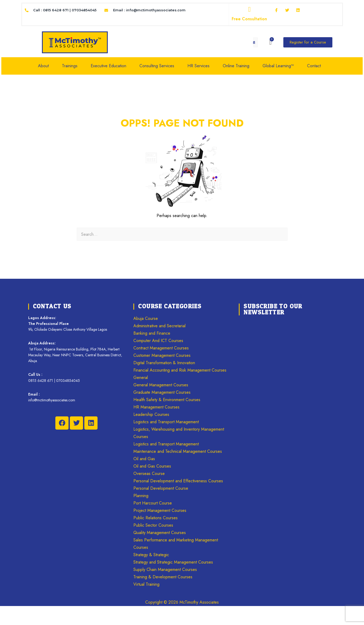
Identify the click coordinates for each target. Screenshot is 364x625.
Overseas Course (149, 473)
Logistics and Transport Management (166, 422)
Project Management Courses (160, 510)
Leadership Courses (151, 414)
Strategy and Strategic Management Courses (173, 562)
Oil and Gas (144, 459)
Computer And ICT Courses (158, 341)
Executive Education (108, 66)
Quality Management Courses (160, 533)
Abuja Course (146, 318)
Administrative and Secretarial (159, 326)
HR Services (198, 66)
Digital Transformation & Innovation (164, 363)
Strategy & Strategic (151, 555)
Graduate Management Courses (162, 392)
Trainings (70, 66)
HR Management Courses (156, 407)
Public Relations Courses (156, 518)
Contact (314, 66)
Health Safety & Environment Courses (167, 400)
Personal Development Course (161, 488)
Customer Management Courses (162, 355)
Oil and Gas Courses (152, 466)
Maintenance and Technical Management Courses (178, 451)
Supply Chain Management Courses (165, 569)
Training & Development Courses (163, 577)
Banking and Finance (152, 333)
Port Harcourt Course (153, 503)
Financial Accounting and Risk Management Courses (180, 370)
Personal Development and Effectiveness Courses (178, 481)
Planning (141, 496)
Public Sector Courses (153, 525)
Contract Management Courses (161, 348)
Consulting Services (157, 66)
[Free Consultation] (249, 9)
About (43, 66)
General (141, 378)
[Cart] (271, 42)
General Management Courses (161, 385)
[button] (46, 66)
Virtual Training (146, 584)
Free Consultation (249, 19)
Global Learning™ (278, 66)
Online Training (236, 66)
